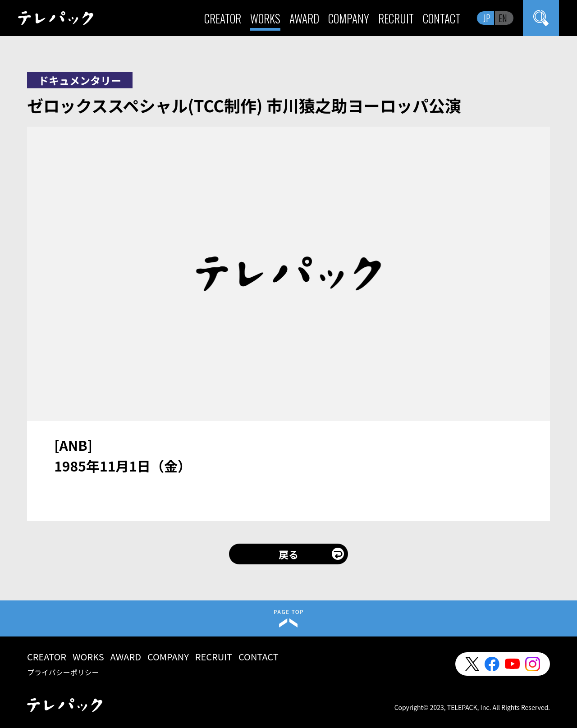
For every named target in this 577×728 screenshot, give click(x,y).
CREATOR (223, 18)
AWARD (304, 18)
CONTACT (442, 18)
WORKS (265, 18)
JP (487, 18)
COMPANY (349, 18)
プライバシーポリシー (63, 672)
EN (503, 18)
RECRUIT (396, 18)
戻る (288, 554)
